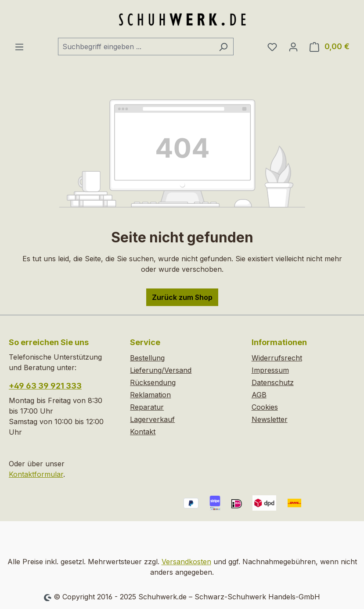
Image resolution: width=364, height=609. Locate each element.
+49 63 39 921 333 (45, 386)
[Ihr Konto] (293, 47)
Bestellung (147, 358)
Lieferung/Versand (161, 370)
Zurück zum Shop (182, 297)
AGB (259, 395)
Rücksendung (153, 382)
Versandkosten (186, 562)
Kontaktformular (36, 474)
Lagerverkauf (152, 419)
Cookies (265, 407)
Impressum (270, 370)
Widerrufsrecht (277, 358)
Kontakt (143, 432)
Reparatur (147, 407)
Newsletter (270, 419)
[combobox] (136, 47)
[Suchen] (223, 47)
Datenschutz (273, 382)
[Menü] (19, 47)
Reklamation (150, 395)
